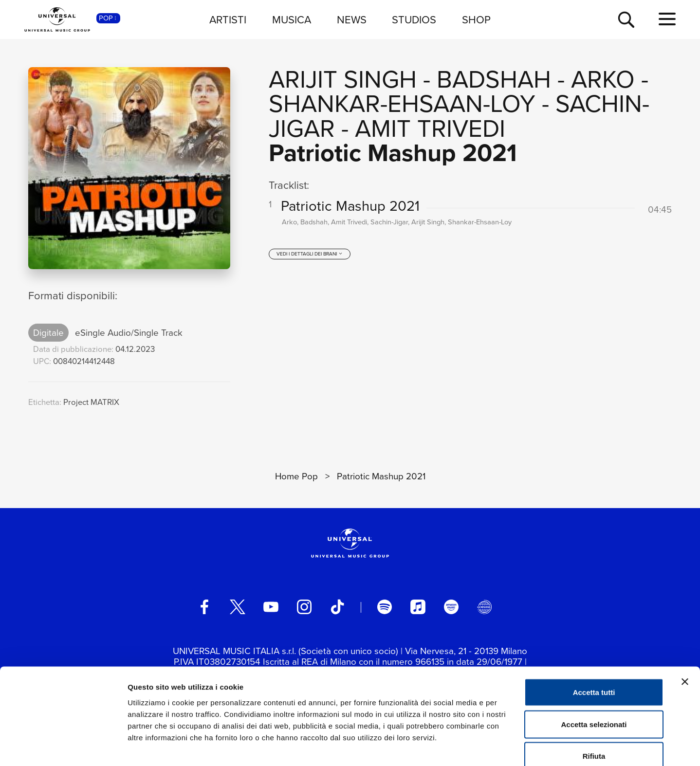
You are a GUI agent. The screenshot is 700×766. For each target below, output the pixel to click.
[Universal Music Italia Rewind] (484, 607)
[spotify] (385, 607)
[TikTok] (337, 607)
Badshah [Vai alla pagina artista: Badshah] (494, 79)
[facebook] (204, 607)
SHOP (476, 20)
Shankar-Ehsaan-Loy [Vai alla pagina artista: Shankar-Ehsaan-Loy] (402, 104)
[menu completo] (667, 19)
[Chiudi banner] (685, 628)
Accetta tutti (594, 638)
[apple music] (418, 607)
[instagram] (304, 607)
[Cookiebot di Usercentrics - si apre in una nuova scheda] (63, 747)
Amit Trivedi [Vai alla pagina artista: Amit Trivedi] (430, 128)
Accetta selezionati (594, 670)
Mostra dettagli (512, 747)
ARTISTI (228, 20)
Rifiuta (594, 702)
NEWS (352, 20)
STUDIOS (414, 20)
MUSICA (292, 20)
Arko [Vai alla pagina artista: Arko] (603, 79)
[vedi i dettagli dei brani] (310, 257)
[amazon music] (451, 607)
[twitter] (238, 607)
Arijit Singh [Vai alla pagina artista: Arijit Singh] (343, 79)
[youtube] (271, 607)
